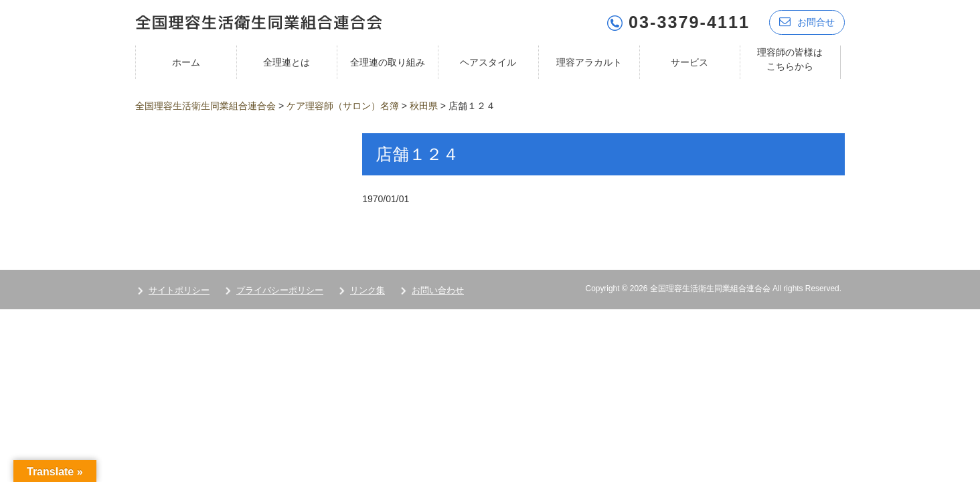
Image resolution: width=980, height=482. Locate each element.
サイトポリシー (179, 290)
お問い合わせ (438, 290)
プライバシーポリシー (280, 290)
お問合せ (807, 22)
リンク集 (367, 290)
